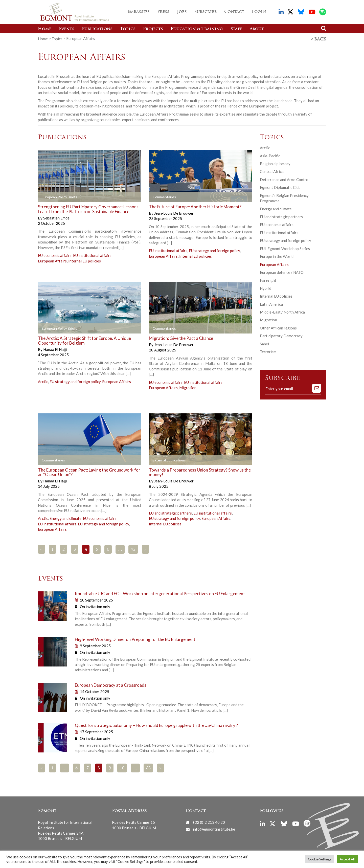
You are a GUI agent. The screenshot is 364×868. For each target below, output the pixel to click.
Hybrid (266, 287)
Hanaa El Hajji (55, 349)
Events (67, 29)
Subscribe (206, 12)
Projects (153, 29)
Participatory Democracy (281, 335)
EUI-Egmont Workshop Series (285, 248)
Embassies (139, 12)
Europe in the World (277, 256)
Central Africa (272, 171)
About (257, 29)
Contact (234, 12)
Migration (188, 387)
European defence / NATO (282, 272)
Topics (128, 29)
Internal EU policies (85, 260)
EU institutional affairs (92, 255)
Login (259, 12)
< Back (318, 39)
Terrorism (268, 351)
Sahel (264, 343)
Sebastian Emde (56, 217)
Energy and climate (65, 518)
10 (122, 768)
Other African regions (278, 327)
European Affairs (52, 260)
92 (133, 549)
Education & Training (197, 29)
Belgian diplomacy (275, 163)
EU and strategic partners (170, 512)
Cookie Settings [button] (320, 859)
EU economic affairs (55, 255)
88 (148, 768)
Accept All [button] (347, 859)
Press (163, 12)
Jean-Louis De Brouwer (174, 212)
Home (45, 29)
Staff (236, 29)
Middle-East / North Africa (282, 311)
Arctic (43, 381)
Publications (97, 29)
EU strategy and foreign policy (214, 250)
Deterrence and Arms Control (285, 179)
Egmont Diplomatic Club (280, 187)
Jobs (182, 12)
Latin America (271, 303)
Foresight (268, 279)
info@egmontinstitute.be (214, 828)
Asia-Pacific (270, 155)
